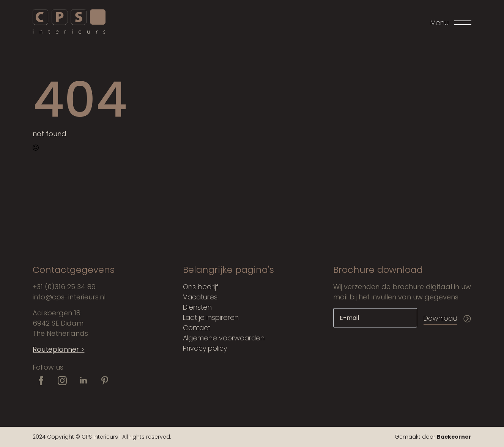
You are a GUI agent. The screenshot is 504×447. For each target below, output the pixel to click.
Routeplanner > (58, 349)
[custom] (105, 381)
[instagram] (62, 381)
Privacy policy (205, 348)
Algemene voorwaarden (224, 338)
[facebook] (41, 381)
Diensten (197, 307)
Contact (197, 328)
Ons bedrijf (201, 287)
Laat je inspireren (211, 317)
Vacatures (200, 297)
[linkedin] (83, 381)
